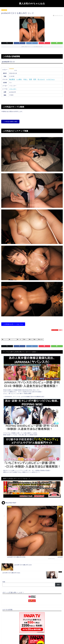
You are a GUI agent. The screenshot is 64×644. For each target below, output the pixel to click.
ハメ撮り (19, 79)
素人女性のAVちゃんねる (32, 3)
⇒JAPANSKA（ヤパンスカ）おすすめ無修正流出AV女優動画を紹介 (24, 397)
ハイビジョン (51, 79)
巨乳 (35, 79)
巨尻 (31, 79)
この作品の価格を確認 (10, 122)
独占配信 (12, 79)
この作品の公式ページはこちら (13, 324)
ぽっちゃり (41, 79)
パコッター (4, 10)
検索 (4, 582)
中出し (26, 79)
